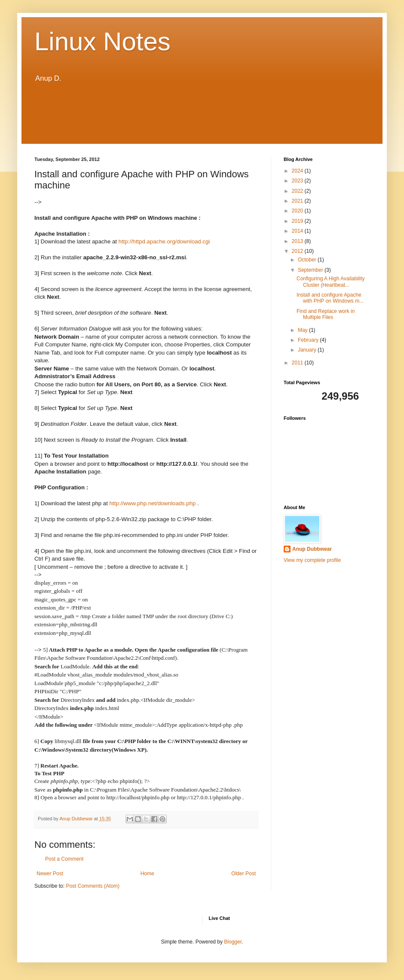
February (309, 340)
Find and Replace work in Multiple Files (326, 314)
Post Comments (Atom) (93, 886)
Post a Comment (64, 859)
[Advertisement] (202, 114)
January (308, 350)
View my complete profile (312, 560)
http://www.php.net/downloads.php (152, 503)
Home (147, 874)
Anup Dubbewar (312, 549)
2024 (298, 171)
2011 (298, 363)
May (303, 330)
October (308, 260)
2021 (298, 201)
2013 (298, 241)
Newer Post (50, 874)
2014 (298, 231)
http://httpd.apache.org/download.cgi (164, 241)
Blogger (233, 942)
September (311, 270)
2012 (298, 251)
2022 (298, 191)
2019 (298, 221)
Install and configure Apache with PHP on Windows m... (330, 298)
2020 (298, 211)
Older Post (243, 874)
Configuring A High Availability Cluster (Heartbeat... (331, 282)
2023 (298, 181)
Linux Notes (103, 41)
